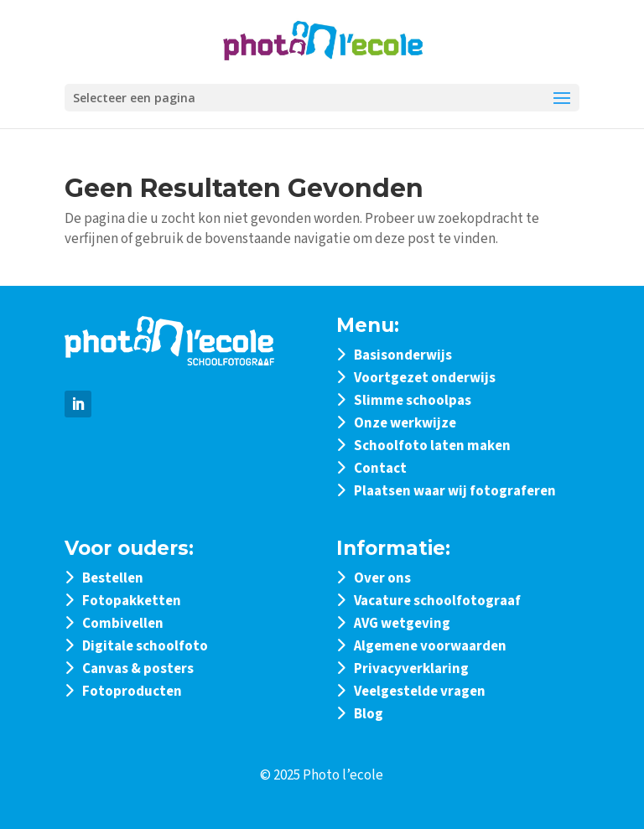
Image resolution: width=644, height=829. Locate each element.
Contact (380, 469)
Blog (369, 714)
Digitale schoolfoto (145, 646)
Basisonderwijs (403, 355)
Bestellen (113, 578)
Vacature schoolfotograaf (437, 601)
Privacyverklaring (411, 669)
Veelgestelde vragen (420, 692)
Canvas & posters (138, 669)
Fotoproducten (132, 692)
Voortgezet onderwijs (425, 378)
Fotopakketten (132, 601)
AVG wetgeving (402, 624)
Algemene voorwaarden (430, 646)
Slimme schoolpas (413, 401)
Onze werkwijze (405, 423)
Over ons (382, 578)
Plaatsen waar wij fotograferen (455, 491)
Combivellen (123, 624)
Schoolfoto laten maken (432, 446)
